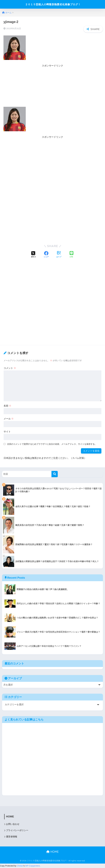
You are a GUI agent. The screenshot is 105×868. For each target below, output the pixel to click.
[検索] (55, 474)
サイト (7, 432)
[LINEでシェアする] (71, 255)
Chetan (20, 866)
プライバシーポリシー (17, 831)
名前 (8, 406)
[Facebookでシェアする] (46, 255)
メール (9, 419)
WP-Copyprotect (32, 866)
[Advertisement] (52, 87)
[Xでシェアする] (34, 255)
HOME (52, 852)
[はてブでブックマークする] (59, 255)
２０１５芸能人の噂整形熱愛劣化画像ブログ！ (53, 4)
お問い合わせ (13, 824)
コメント (10, 368)
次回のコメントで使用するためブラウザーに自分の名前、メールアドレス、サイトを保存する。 (52, 444)
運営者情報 (12, 837)
